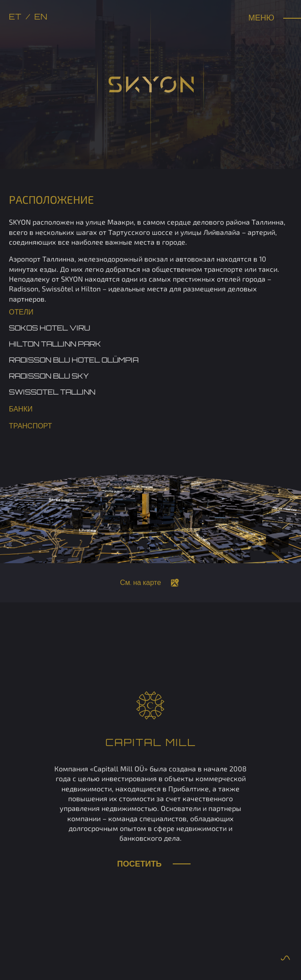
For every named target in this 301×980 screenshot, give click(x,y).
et (15, 18)
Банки (21, 410)
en (41, 18)
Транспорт (31, 427)
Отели (21, 313)
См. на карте (140, 583)
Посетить (150, 865)
